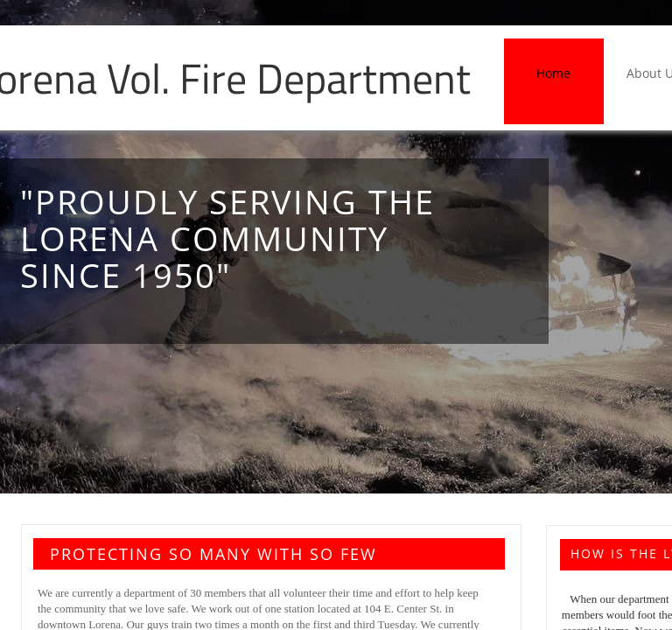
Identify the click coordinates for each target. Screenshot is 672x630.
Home (553, 73)
